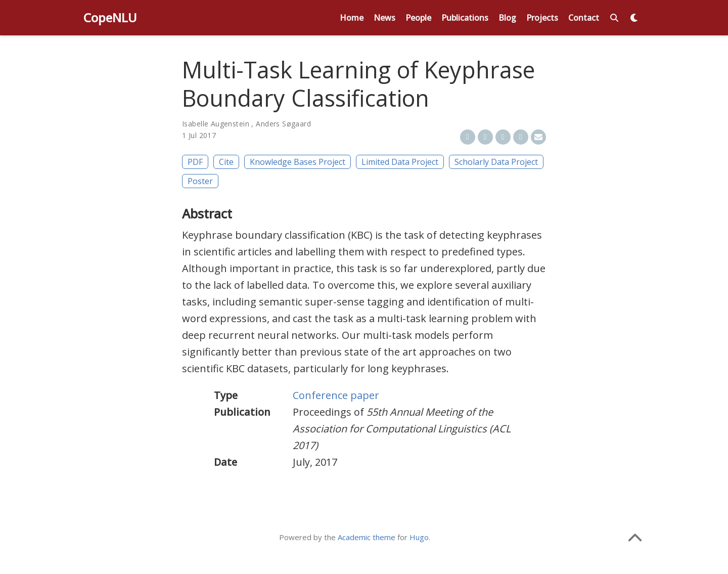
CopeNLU (110, 17)
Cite (226, 162)
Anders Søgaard (283, 124)
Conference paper (336, 395)
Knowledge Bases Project (298, 162)
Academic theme (367, 537)
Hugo (419, 537)
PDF (195, 162)
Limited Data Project (400, 162)
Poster (200, 181)
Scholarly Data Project (496, 162)
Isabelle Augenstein (216, 124)
